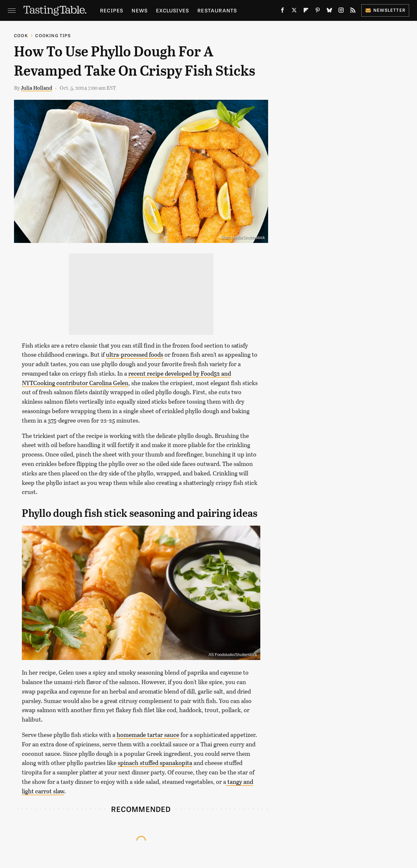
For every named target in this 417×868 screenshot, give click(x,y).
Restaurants (217, 10)
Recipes (112, 10)
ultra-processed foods (135, 354)
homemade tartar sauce (148, 735)
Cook (21, 35)
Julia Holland (36, 88)
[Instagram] (341, 12)
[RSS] (353, 12)
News (140, 10)
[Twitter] (294, 12)
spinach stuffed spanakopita (155, 763)
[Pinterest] (318, 12)
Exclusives (173, 10)
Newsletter (385, 10)
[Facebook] (282, 12)
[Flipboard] (306, 12)
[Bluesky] (329, 12)
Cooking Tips (53, 35)
